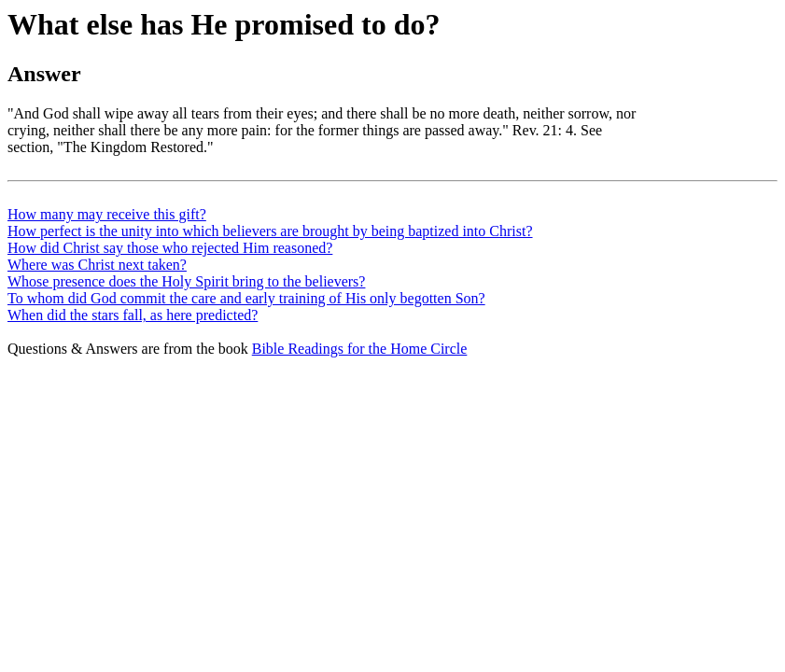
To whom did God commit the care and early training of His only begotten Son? (246, 298)
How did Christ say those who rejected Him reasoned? (170, 248)
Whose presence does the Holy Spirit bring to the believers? (186, 281)
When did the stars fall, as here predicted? (133, 315)
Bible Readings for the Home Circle (360, 349)
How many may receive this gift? (107, 214)
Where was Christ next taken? (97, 265)
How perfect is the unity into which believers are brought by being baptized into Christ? (270, 231)
